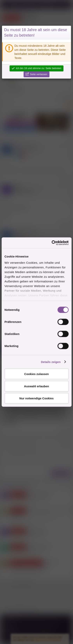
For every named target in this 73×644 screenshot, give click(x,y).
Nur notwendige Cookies (37, 398)
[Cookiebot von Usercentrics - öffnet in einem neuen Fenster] (52, 243)
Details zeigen (51, 362)
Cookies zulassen (37, 374)
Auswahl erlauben (36, 386)
